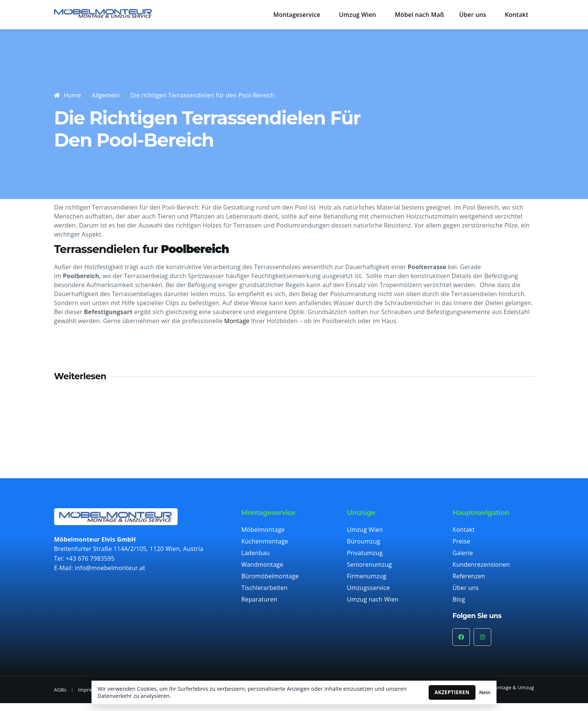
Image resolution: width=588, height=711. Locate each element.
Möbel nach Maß (420, 15)
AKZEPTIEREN (452, 692)
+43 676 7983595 (90, 558)
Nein (485, 692)
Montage (237, 321)
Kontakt (517, 15)
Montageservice (297, 15)
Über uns (473, 15)
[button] (299, 15)
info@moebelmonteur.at (110, 568)
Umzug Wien (358, 15)
